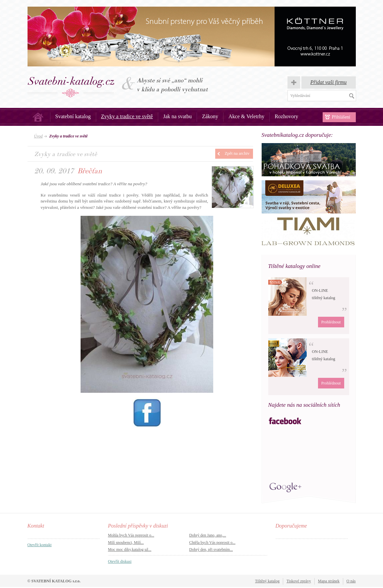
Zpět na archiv (237, 153)
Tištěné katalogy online (294, 266)
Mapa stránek (329, 581)
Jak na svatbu (177, 116)
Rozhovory (286, 116)
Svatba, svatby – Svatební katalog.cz (71, 87)
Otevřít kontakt (40, 545)
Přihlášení (341, 117)
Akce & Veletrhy (246, 116)
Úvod (38, 117)
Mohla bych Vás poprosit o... (131, 535)
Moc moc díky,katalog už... (130, 549)
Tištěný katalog (267, 581)
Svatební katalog (73, 116)
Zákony (210, 116)
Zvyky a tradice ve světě (127, 116)
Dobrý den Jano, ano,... (208, 535)
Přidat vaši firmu (328, 82)
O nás (351, 581)
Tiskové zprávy (299, 581)
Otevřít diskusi (120, 561)
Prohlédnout (331, 322)
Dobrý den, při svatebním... (211, 549)
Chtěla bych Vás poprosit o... (212, 543)
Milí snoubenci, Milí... (126, 543)
